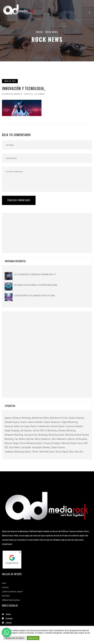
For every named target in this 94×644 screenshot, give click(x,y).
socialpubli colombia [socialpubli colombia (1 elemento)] (41, 447)
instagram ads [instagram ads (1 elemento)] (31, 435)
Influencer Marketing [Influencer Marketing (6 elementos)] (14, 435)
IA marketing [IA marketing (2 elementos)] (51, 430)
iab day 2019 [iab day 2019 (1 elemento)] (39, 430)
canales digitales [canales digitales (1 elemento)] (76, 418)
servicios (5, 587)
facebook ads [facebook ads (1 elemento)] (43, 426)
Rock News (6, 596)
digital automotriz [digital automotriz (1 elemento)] (53, 422)
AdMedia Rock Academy (11, 600)
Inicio (39, 32)
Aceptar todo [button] (33, 638)
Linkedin (7, 623)
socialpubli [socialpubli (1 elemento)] (26, 447)
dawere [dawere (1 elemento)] (24, 422)
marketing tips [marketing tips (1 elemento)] (11, 439)
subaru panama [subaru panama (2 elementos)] (58, 447)
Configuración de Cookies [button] (14, 638)
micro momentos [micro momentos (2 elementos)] (59, 439)
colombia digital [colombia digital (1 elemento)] (12, 422)
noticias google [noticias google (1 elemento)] (12, 443)
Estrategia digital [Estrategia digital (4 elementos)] (29, 426)
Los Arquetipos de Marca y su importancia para (36, 285)
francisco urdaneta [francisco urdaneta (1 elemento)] (74, 426)
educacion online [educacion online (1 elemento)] (12, 426)
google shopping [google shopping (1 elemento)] (12, 430)
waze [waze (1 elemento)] (71, 452)
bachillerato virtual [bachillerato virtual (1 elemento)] (59, 418)
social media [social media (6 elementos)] (15, 447)
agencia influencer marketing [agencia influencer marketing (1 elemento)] (18, 418)
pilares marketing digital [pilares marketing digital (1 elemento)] (31, 443)
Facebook (7, 618)
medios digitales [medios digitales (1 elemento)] (27, 439)
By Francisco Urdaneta (12, 94)
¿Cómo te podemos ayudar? (13, 591)
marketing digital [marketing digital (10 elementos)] (57, 435)
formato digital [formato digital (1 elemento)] (57, 426)
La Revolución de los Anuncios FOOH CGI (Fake (34, 295)
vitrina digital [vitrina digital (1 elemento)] (62, 452)
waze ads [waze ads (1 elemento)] (79, 452)
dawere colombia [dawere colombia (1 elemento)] (36, 422)
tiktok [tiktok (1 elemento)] (35, 452)
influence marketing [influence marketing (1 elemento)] (67, 430)
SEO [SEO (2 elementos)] (6, 447)
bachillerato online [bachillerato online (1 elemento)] (40, 418)
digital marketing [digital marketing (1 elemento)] (70, 422)
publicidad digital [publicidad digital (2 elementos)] (69, 443)
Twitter (7, 614)
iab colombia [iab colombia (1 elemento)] (26, 430)
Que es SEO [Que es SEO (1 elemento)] (83, 443)
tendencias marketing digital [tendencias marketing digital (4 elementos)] (18, 452)
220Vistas (28, 94)
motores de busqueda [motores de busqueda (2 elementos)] (77, 439)
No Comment (40, 94)
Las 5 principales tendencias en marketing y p (35, 274)
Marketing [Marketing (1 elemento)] (43, 435)
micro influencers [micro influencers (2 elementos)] (43, 439)
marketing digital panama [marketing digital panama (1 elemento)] (77, 435)
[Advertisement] (24, 229)
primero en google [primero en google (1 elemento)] (52, 443)
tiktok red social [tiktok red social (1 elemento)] (46, 452)
